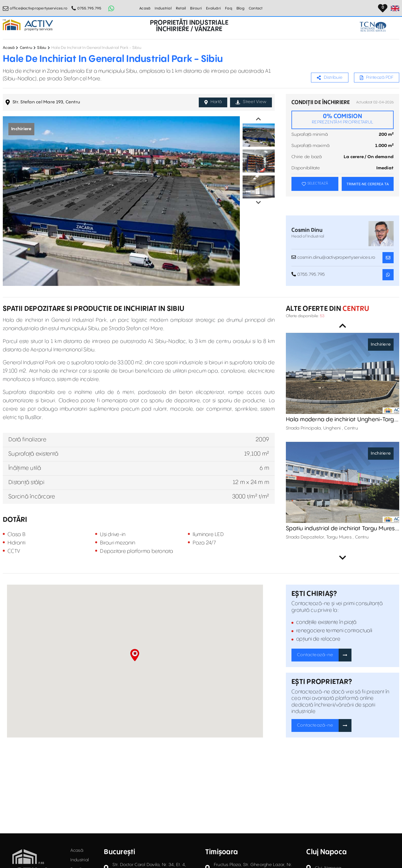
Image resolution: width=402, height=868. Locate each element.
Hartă (213, 102)
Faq (229, 8)
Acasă (145, 8)
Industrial (163, 8)
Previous (259, 119)
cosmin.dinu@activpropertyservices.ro (333, 257)
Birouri (196, 8)
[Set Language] (395, 8)
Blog (241, 8)
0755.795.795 (89, 8)
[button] (135, 655)
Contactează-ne (315, 655)
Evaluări (213, 8)
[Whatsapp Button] (111, 8)
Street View (251, 102)
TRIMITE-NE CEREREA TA (368, 184)
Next (259, 203)
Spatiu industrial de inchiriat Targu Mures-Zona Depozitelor (342, 529)
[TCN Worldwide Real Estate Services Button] (373, 27)
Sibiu (42, 48)
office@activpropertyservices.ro (39, 8)
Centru (26, 48)
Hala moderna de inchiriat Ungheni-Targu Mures (342, 420)
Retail (181, 8)
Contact (256, 8)
